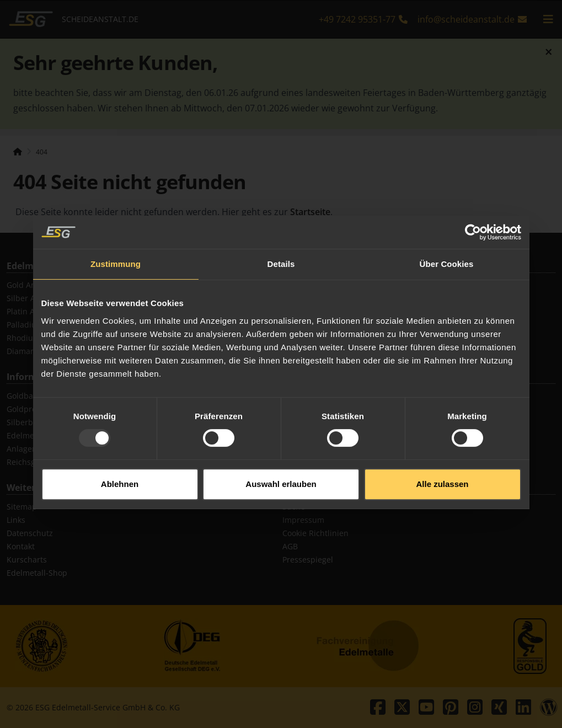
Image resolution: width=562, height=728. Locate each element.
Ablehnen (120, 473)
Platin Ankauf (31, 311)
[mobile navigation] (548, 19)
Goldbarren (28, 396)
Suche (294, 507)
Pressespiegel (308, 560)
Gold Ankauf (29, 285)
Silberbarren (30, 422)
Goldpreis (25, 409)
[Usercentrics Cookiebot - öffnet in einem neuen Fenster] (473, 222)
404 (42, 152)
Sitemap (22, 507)
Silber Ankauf (31, 298)
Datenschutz (30, 533)
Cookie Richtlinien (315, 533)
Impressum (303, 520)
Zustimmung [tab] (116, 253)
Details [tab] (281, 253)
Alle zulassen (442, 473)
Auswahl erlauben (281, 473)
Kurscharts (27, 560)
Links (16, 520)
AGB (290, 546)
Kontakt (21, 546)
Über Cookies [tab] (447, 253)
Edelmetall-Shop (37, 573)
